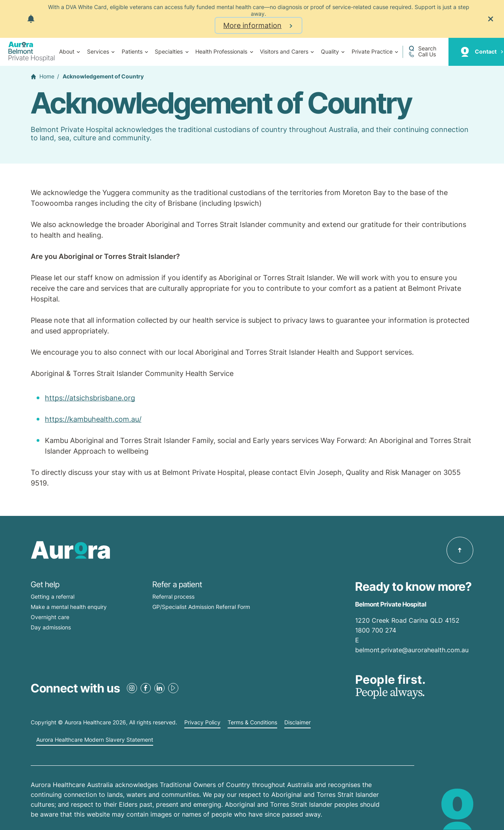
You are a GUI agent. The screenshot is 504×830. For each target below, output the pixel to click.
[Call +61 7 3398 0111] (422, 55)
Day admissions (51, 627)
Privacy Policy (202, 722)
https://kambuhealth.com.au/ (93, 419)
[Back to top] (460, 550)
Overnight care (50, 617)
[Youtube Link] (173, 688)
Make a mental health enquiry (69, 607)
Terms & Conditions (252, 722)
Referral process (173, 596)
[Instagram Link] (132, 688)
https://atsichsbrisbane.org (90, 398)
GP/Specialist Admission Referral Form (201, 607)
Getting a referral (53, 596)
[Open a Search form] (422, 48)
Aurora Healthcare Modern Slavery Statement (95, 740)
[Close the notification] (491, 19)
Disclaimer (297, 722)
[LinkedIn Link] (159, 688)
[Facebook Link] (146, 688)
